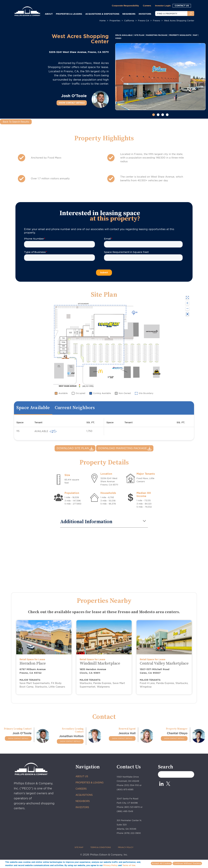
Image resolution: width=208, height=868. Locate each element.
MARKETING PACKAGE (157, 35)
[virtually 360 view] (53, 431)
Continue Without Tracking (187, 863)
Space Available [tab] (33, 408)
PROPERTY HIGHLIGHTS (180, 35)
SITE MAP (79, 847)
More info (141, 865)
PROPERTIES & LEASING (90, 783)
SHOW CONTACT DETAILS (72, 103)
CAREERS (81, 789)
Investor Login (163, 6)
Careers (147, 6)
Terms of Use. (129, 865)
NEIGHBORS (129, 14)
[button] (122, 80)
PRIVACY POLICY (126, 847)
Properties (115, 21)
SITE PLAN (139, 35)
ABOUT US (82, 776)
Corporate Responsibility (125, 6)
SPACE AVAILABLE (124, 35)
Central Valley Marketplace (164, 663)
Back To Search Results (16, 122)
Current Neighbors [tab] (75, 408)
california (129, 21)
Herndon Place (33, 663)
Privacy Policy (110, 865)
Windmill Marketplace (100, 663)
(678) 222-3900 (132, 833)
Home (103, 21)
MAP (195, 35)
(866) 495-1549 (125, 811)
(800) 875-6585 (125, 789)
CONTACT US (182, 6)
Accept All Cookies (161, 863)
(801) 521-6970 (132, 807)
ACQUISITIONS (84, 795)
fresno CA (143, 21)
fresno (156, 21)
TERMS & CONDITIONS (101, 847)
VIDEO (118, 38)
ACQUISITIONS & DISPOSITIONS (102, 14)
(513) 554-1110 (131, 785)
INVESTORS (145, 14)
